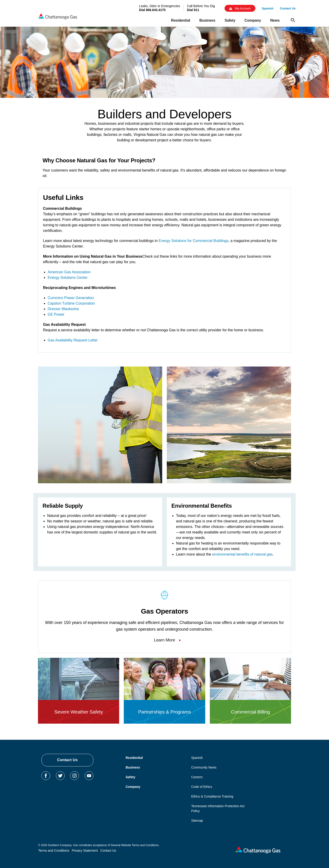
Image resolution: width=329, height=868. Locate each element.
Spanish (197, 758)
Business (133, 767)
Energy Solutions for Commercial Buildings (194, 241)
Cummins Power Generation (71, 298)
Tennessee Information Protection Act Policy (218, 808)
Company (133, 787)
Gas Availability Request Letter (73, 340)
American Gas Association (69, 272)
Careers (197, 777)
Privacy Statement (85, 851)
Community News (204, 767)
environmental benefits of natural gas (242, 554)
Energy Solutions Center (68, 278)
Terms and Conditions (54, 851)
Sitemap (197, 821)
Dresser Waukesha (63, 309)
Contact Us (67, 760)
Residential (134, 758)
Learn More (164, 640)
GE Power (56, 314)
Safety (130, 777)
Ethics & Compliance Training (212, 796)
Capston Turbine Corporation (71, 303)
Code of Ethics (202, 787)
